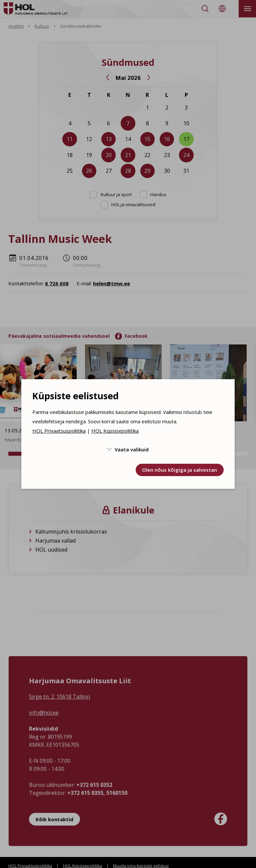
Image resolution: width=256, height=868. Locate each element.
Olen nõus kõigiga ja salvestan (179, 470)
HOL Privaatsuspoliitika (59, 431)
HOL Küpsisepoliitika (115, 431)
